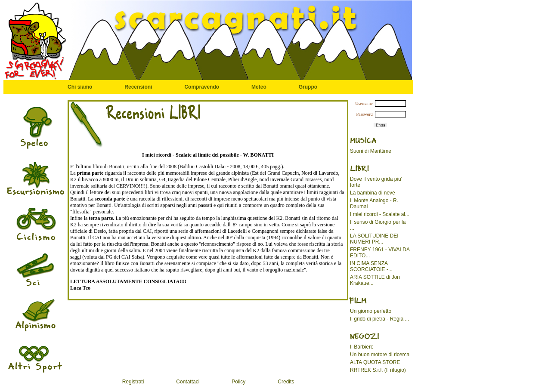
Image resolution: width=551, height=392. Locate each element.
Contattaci (188, 382)
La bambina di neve (373, 193)
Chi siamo (80, 87)
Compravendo (202, 87)
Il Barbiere (362, 347)
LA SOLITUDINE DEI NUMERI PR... (374, 239)
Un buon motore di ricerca (380, 355)
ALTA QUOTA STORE (375, 362)
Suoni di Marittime (371, 151)
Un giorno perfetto (371, 311)
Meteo (259, 87)
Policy (238, 382)
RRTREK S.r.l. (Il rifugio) (378, 370)
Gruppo (308, 87)
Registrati (133, 382)
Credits (286, 382)
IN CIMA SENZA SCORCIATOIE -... (371, 266)
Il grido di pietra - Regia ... (379, 319)
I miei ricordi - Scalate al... (380, 214)
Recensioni (138, 87)
